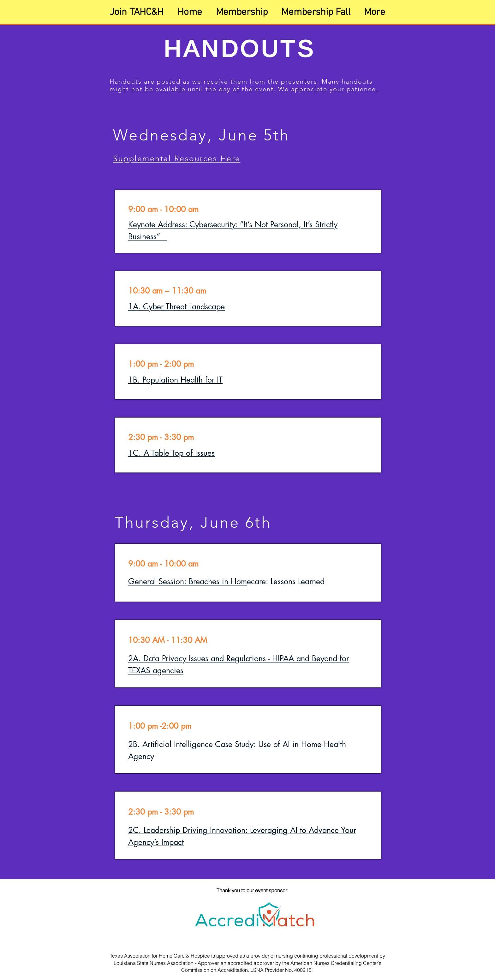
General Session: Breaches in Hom (188, 581)
